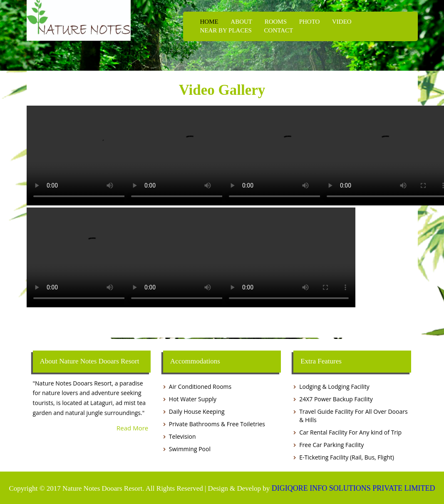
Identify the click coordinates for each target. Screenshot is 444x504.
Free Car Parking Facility (331, 445)
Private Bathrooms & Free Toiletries (217, 424)
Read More (132, 427)
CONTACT (278, 30)
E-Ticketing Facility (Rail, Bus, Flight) (347, 457)
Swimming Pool (190, 449)
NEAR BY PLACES (226, 30)
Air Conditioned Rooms (200, 387)
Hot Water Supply (193, 399)
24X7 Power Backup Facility (336, 399)
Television (182, 436)
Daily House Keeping (197, 411)
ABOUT (241, 22)
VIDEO (341, 22)
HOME (209, 22)
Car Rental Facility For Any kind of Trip (350, 432)
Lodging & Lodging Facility (334, 387)
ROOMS (275, 22)
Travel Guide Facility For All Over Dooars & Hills (353, 416)
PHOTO (309, 22)
